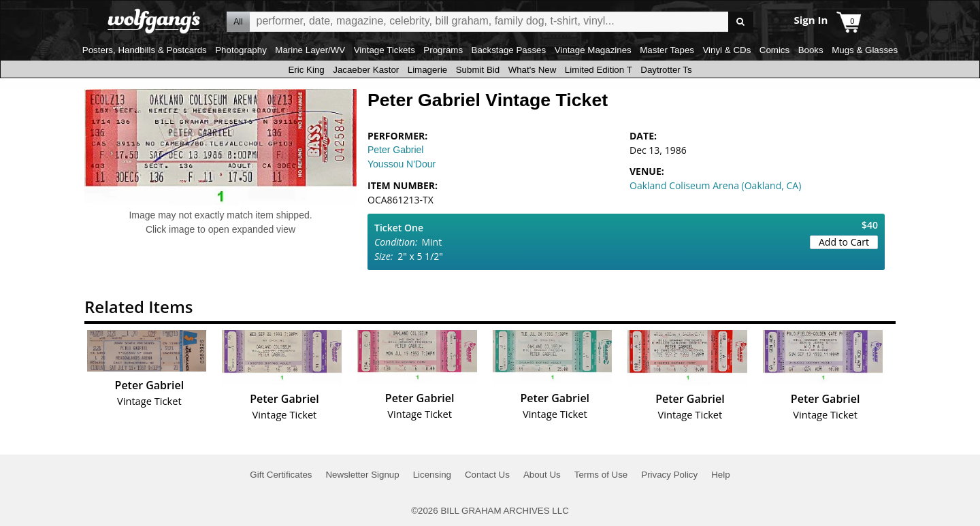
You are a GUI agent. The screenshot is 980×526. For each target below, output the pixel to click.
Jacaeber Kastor (366, 70)
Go (741, 22)
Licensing (432, 475)
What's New (533, 70)
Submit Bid (478, 70)
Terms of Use (601, 475)
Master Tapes (667, 50)
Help (720, 475)
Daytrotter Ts (666, 70)
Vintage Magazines (593, 50)
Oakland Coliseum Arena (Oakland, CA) (715, 185)
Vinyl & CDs (726, 50)
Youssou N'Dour (402, 164)
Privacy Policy (669, 475)
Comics (774, 50)
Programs (443, 50)
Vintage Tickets (385, 50)
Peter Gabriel (395, 150)
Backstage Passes (509, 50)
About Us (542, 475)
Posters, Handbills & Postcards (145, 50)
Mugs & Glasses (865, 50)
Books (811, 50)
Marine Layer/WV (310, 50)
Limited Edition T (599, 70)
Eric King (306, 70)
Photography (241, 50)
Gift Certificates (281, 475)
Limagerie (428, 70)
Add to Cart (844, 242)
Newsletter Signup (362, 475)
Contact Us (487, 475)
